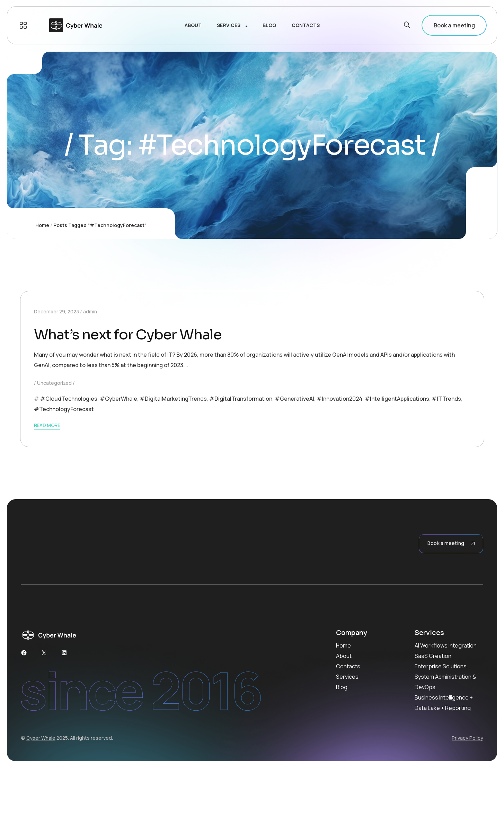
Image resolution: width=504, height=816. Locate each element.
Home (42, 225)
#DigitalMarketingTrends (173, 399)
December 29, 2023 (56, 311)
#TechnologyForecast (64, 409)
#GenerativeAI (294, 399)
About (344, 656)
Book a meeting (454, 25)
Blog (342, 687)
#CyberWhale (118, 399)
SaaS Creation (433, 656)
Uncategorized (54, 383)
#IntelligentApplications (397, 399)
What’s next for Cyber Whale (128, 335)
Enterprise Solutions (441, 666)
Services (347, 677)
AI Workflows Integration (446, 645)
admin (90, 311)
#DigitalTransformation (241, 399)
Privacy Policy (467, 738)
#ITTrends (446, 399)
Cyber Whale (41, 738)
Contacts (348, 666)
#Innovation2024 (339, 399)
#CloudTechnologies (69, 399)
